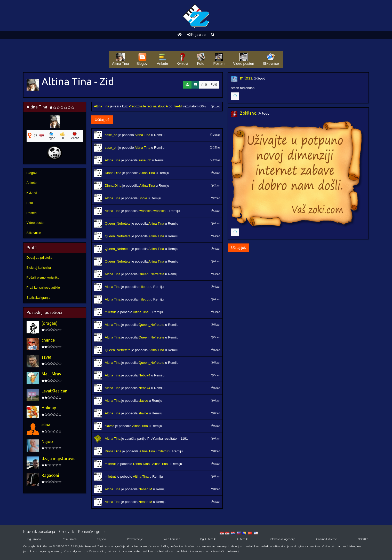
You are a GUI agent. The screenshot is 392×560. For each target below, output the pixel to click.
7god (52, 136)
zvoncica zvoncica (152, 211)
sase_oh (111, 135)
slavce (143, 401)
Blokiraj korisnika (39, 268)
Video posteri (36, 223)
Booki (143, 198)
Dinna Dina (113, 173)
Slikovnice (34, 233)
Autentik (242, 539)
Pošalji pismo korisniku (43, 278)
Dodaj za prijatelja (39, 258)
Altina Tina (102, 106)
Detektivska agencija (282, 539)
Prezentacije (135, 539)
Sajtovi (102, 539)
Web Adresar (172, 539)
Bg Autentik (208, 539)
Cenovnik (67, 532)
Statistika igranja (38, 298)
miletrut (144, 287)
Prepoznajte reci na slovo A (148, 106)
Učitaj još (102, 120)
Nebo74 (145, 375)
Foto (30, 203)
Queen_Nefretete (118, 223)
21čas (75, 136)
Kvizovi (32, 193)
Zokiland (248, 113)
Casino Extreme (326, 539)
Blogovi (32, 173)
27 (36, 136)
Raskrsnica (69, 539)
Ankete (32, 183)
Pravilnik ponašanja (39, 532)
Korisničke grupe (92, 532)
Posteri (32, 213)
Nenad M (145, 489)
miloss (246, 78)
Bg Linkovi (34, 539)
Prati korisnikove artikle (43, 288)
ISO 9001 (363, 539)
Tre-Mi (178, 106)
